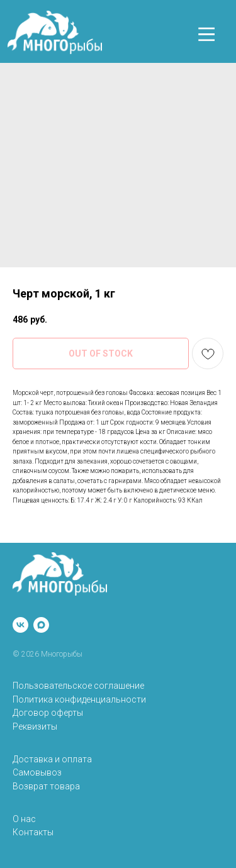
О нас (24, 819)
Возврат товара (46, 786)
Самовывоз (37, 772)
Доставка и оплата (52, 759)
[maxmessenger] (41, 625)
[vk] (20, 625)
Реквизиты (35, 726)
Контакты (33, 832)
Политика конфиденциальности (79, 699)
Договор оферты (48, 713)
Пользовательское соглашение (78, 686)
